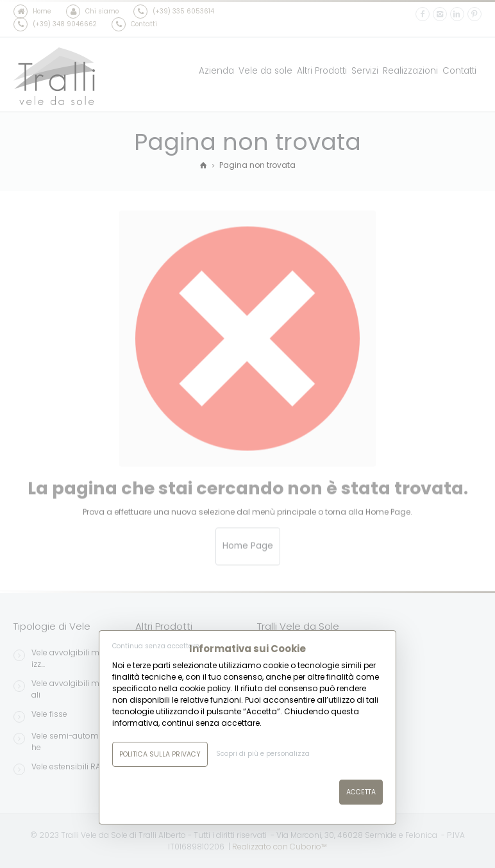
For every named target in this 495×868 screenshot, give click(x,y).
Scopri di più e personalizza (263, 754)
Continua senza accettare (156, 646)
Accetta (361, 792)
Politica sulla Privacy (160, 754)
